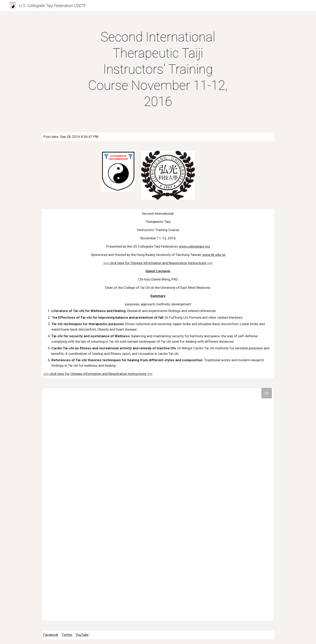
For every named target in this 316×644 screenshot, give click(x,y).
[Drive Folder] (158, 504)
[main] (158, 69)
